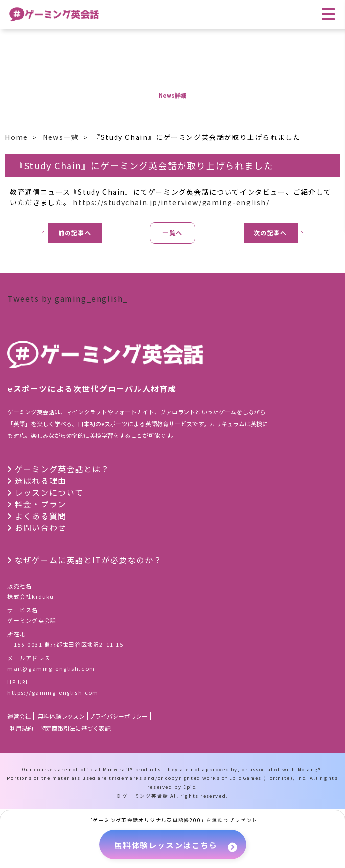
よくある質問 (41, 516)
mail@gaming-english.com (51, 668)
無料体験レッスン (61, 716)
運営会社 (19, 716)
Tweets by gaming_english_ (68, 298)
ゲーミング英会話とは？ (62, 469)
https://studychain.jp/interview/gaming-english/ (171, 202)
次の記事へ (271, 233)
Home (16, 137)
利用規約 (22, 728)
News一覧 (61, 137)
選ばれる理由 (41, 480)
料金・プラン (41, 504)
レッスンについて (49, 492)
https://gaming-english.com (53, 692)
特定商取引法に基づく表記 (75, 728)
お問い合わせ (41, 527)
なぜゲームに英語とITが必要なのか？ (88, 560)
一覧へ (172, 233)
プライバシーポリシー (118, 716)
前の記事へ (75, 233)
